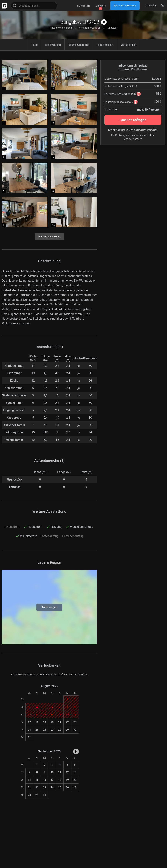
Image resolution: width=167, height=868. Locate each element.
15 (37, 780)
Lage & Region (105, 45)
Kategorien (83, 6)
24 (29, 730)
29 (67, 730)
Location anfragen (133, 120)
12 (67, 772)
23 (75, 722)
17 (29, 722)
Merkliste (100, 6)
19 (45, 722)
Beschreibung (53, 45)
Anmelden (151, 6)
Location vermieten (125, 6)
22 (67, 722)
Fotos (34, 45)
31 (29, 737)
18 (37, 722)
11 (60, 772)
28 (60, 730)
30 (75, 730)
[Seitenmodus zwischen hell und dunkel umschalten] (163, 6)
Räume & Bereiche (79, 45)
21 (60, 722)
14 (29, 780)
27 (52, 730)
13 (75, 772)
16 (45, 780)
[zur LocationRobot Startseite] (4, 6)
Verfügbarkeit (128, 45)
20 (52, 722)
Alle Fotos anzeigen (49, 236)
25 (37, 730)
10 (52, 772)
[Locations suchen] (34, 6)
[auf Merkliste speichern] (104, 22)
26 (45, 730)
